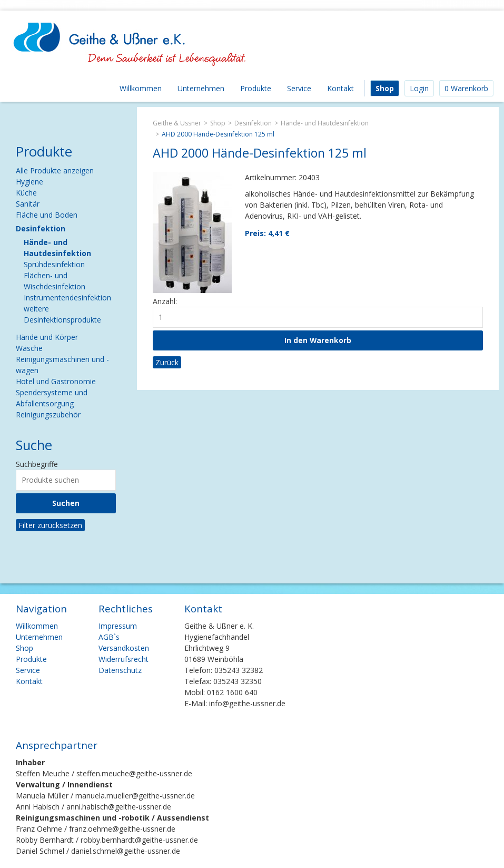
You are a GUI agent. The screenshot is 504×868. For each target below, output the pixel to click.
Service (299, 88)
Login (419, 88)
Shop (385, 88)
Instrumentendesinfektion (67, 298)
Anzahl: (165, 301)
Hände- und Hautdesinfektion (325, 123)
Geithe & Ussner (177, 123)
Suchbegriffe (37, 464)
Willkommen (141, 88)
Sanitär (28, 204)
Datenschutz (120, 670)
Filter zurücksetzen (50, 525)
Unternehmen (201, 88)
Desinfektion (253, 123)
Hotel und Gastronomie (56, 381)
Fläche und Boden (47, 215)
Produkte (256, 88)
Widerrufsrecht (123, 659)
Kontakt (340, 88)
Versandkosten (124, 648)
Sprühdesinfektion (54, 264)
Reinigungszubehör (48, 415)
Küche (26, 193)
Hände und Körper (47, 337)
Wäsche (29, 348)
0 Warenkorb (466, 88)
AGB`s (109, 637)
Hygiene (29, 182)
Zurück (167, 362)
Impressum (118, 626)
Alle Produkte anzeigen (55, 170)
